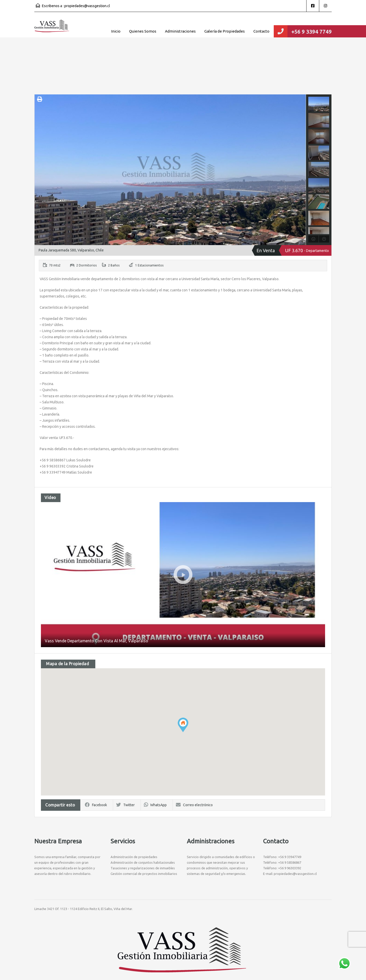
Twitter (125, 805)
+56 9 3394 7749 (311, 32)
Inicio (116, 31)
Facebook (96, 805)
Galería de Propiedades (225, 31)
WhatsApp (155, 805)
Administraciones (180, 31)
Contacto (261, 31)
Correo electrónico (194, 805)
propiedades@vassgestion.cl (87, 6)
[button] (183, 725)
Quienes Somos (143, 31)
